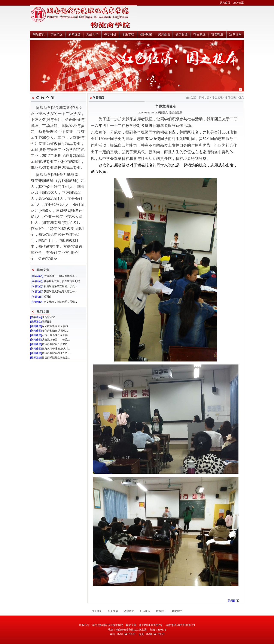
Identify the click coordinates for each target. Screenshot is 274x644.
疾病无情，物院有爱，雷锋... (60, 302)
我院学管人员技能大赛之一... (60, 292)
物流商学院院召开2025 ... (57, 353)
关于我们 (97, 611)
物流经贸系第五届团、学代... (60, 286)
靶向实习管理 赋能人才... (56, 349)
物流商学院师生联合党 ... (56, 358)
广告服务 (145, 611)
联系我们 (161, 611)
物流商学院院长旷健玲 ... (56, 344)
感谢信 (48, 297)
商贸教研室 (48, 317)
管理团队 (47, 322)
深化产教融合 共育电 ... (55, 331)
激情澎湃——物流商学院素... (60, 276)
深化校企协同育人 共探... (56, 326)
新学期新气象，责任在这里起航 (62, 281)
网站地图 (177, 611)
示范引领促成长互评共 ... (56, 335)
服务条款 (113, 611)
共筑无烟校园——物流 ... (56, 340)
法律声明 (129, 611)
